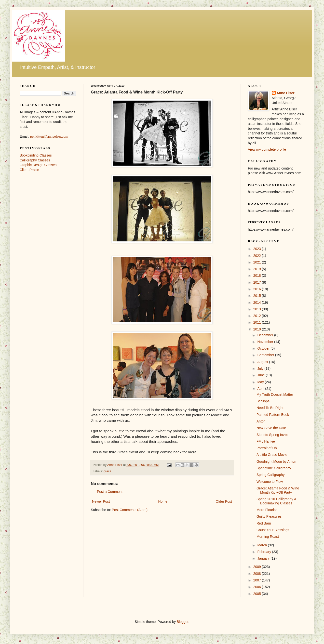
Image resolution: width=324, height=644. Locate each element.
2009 (258, 567)
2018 (258, 276)
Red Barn (264, 523)
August (263, 362)
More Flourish (267, 510)
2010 (258, 329)
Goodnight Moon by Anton (276, 461)
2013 (258, 309)
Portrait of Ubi (267, 448)
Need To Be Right (270, 408)
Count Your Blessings (273, 530)
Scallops (263, 401)
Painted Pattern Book (273, 415)
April (261, 389)
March (263, 545)
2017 (258, 282)
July (261, 368)
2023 (258, 249)
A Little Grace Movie (272, 455)
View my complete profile (267, 149)
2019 (258, 269)
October (264, 348)
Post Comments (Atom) (130, 510)
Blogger (182, 622)
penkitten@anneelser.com (49, 136)
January (264, 558)
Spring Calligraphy (270, 475)
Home (163, 501)
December (266, 335)
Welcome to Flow (270, 482)
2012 (258, 316)
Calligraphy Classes (35, 160)
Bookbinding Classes (36, 155)
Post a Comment (110, 492)
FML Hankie (266, 441)
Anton (261, 421)
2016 (258, 289)
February (265, 552)
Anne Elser (286, 93)
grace (108, 471)
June (261, 375)
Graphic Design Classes (38, 165)
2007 (258, 580)
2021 (258, 262)
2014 (258, 302)
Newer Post (101, 501)
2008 (258, 574)
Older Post (224, 501)
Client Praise (29, 170)
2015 (258, 296)
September (266, 355)
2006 (258, 587)
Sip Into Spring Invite (272, 435)
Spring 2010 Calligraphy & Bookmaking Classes (277, 501)
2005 (258, 594)
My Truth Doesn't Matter (275, 394)
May (261, 382)
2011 (258, 322)
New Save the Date (271, 428)
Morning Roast (268, 537)
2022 (258, 256)
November (266, 342)
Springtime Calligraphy (274, 468)
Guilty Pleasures (269, 516)
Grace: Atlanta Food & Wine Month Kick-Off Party (278, 490)
